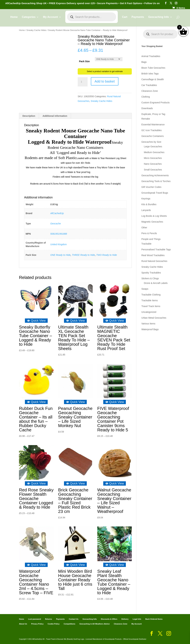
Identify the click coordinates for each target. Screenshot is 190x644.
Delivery (125, 619)
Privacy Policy (37, 624)
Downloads (147, 108)
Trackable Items (150, 300)
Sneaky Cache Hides (36, 30)
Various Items (148, 324)
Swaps (145, 289)
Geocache (56, 224)
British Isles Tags (150, 74)
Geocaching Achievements (155, 175)
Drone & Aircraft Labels (156, 283)
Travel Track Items (151, 306)
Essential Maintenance (153, 125)
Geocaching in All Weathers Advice (95, 624)
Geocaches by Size (151, 142)
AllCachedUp (57, 213)
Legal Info (137, 619)
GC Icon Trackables (151, 130)
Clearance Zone (150, 91)
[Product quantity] (83, 82)
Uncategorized (149, 312)
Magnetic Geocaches (152, 222)
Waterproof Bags (150, 329)
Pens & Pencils (149, 233)
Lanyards (146, 210)
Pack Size (84, 61)
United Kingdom (59, 244)
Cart (125, 20)
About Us (23, 624)
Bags (144, 62)
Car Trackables (149, 85)
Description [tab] (29, 116)
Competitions (69, 624)
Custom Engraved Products (155, 103)
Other (144, 228)
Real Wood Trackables (153, 255)
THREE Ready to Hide (83, 255)
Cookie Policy (54, 624)
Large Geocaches (153, 146)
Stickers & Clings (150, 278)
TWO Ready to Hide (106, 255)
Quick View (36, 321)
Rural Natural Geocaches (154, 261)
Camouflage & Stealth (153, 79)
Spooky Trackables (151, 273)
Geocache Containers (152, 136)
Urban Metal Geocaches (154, 318)
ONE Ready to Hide (60, 255)
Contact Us (74, 619)
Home (14, 20)
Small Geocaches (153, 170)
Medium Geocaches (154, 152)
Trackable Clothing (151, 295)
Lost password (35, 619)
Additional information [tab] (55, 116)
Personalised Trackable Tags (156, 249)
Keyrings (146, 199)
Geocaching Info (159, 20)
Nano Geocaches (153, 164)
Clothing (146, 97)
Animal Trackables (151, 56)
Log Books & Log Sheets (154, 216)
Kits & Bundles (149, 204)
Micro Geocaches (153, 158)
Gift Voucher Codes (151, 187)
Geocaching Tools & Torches (156, 181)
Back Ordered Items (154, 619)
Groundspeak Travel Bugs (155, 193)
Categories (29, 20)
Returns (49, 619)
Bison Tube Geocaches (153, 68)
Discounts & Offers (109, 619)
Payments (138, 20)
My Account (50, 20)
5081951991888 (59, 234)
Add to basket (105, 81)
